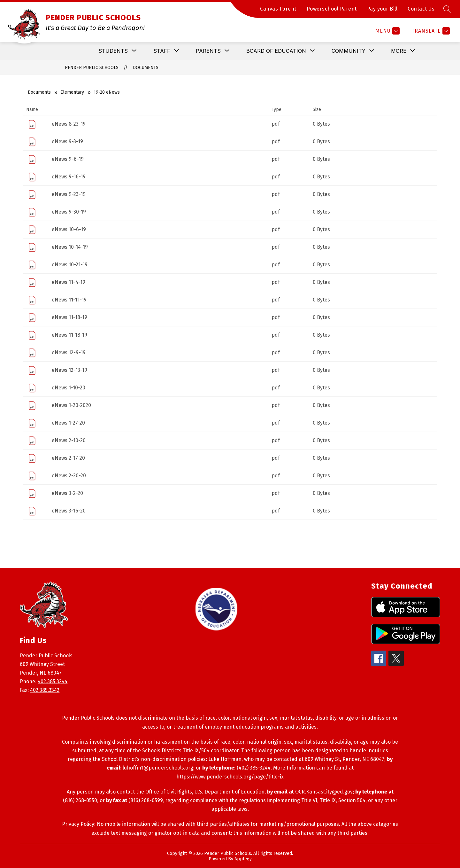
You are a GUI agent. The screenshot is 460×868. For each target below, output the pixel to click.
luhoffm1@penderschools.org (158, 768)
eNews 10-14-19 (70, 247)
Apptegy (243, 859)
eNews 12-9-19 (69, 352)
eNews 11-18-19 (69, 317)
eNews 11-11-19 (69, 300)
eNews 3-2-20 (67, 493)
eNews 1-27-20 (68, 423)
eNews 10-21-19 (70, 265)
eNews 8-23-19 (69, 124)
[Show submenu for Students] (113, 51)
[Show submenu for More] (399, 51)
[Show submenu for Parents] (208, 51)
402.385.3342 (45, 690)
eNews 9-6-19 (68, 159)
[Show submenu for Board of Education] (276, 51)
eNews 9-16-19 (69, 177)
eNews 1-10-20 (69, 388)
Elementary (72, 92)
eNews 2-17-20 (68, 458)
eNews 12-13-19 (69, 370)
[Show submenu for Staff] (162, 51)
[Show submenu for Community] (349, 51)
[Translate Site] (430, 31)
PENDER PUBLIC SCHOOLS (92, 68)
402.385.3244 (53, 681)
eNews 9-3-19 (67, 141)
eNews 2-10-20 (69, 440)
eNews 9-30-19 (69, 212)
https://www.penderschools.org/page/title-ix (230, 777)
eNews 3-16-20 (69, 511)
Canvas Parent (278, 9)
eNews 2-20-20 (69, 476)
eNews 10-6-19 (69, 229)
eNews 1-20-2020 (71, 405)
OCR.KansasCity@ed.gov (324, 792)
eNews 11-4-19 (69, 282)
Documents (146, 68)
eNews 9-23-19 (69, 194)
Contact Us (421, 9)
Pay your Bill (382, 9)
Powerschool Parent (332, 9)
